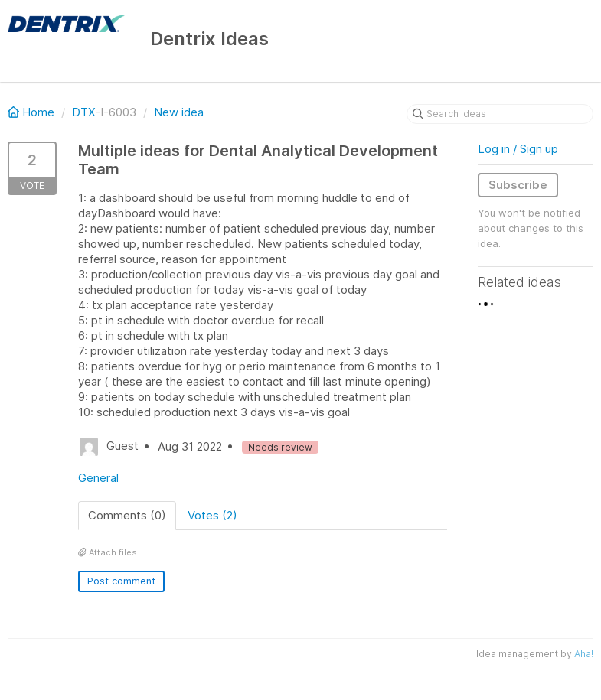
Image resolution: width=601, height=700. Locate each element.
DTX (83, 112)
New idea (179, 112)
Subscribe (518, 185)
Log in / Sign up (518, 149)
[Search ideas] (500, 114)
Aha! (584, 654)
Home (33, 112)
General (98, 478)
